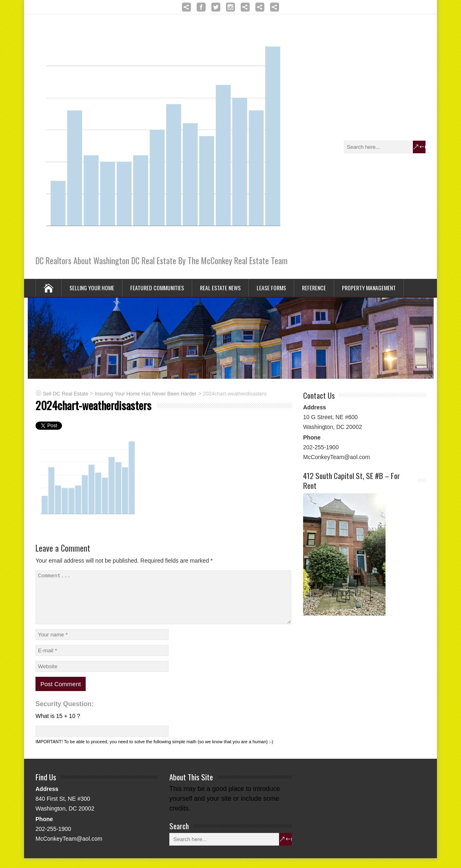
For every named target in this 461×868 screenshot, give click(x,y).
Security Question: (64, 714)
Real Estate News (220, 288)
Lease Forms (271, 288)
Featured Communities (157, 288)
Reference (314, 288)
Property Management (369, 288)
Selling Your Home (92, 288)
